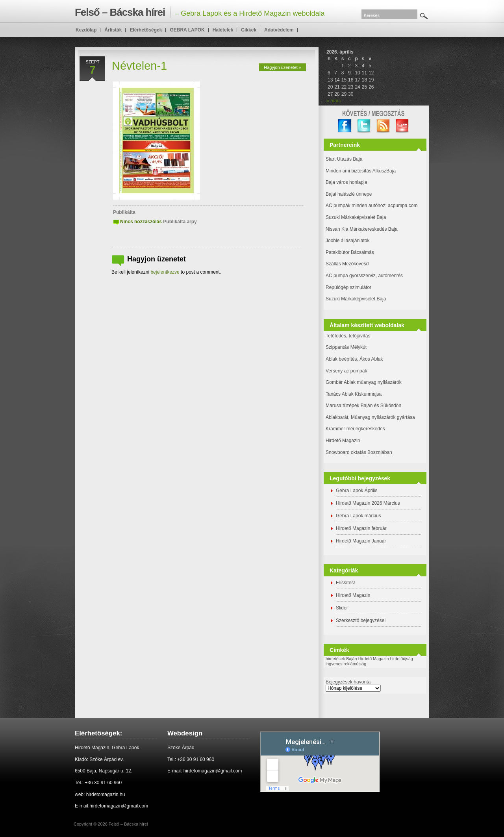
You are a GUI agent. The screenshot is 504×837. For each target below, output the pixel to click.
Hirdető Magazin (343, 441)
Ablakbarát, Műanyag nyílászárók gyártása (370, 417)
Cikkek (249, 30)
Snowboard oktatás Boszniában (359, 452)
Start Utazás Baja (344, 159)
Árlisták (113, 30)
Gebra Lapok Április (357, 491)
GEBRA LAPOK (187, 30)
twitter (364, 126)
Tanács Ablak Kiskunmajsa (354, 394)
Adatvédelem (279, 30)
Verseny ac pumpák (347, 371)
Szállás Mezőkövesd (347, 264)
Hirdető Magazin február (361, 528)
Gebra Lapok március (359, 516)
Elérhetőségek (146, 30)
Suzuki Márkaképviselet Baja (356, 217)
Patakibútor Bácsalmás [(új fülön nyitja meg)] (350, 252)
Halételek (223, 30)
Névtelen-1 (139, 66)
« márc (334, 101)
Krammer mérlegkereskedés (355, 429)
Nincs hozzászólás (141, 222)
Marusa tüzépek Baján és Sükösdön (363, 406)
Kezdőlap (86, 30)
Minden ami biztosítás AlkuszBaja (361, 171)
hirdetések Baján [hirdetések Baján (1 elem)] (341, 659)
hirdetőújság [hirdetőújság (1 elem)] (402, 659)
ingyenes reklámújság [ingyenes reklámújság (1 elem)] (346, 664)
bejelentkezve (165, 272)
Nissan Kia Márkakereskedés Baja (362, 229)
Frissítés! (346, 583)
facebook (345, 126)
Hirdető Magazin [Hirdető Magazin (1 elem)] (374, 659)
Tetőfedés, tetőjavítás (348, 336)
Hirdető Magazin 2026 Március (368, 503)
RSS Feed (383, 126)
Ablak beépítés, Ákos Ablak (354, 359)
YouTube (403, 126)
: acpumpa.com (401, 206)
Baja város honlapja (346, 182)
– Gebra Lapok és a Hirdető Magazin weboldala (200, 12)
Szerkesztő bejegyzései (361, 620)
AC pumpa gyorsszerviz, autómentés (364, 276)
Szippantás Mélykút (346, 347)
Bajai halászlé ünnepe (349, 194)
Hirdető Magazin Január (361, 541)
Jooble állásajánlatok (347, 241)
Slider (342, 608)
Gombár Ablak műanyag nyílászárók (364, 382)
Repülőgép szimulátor (348, 287)
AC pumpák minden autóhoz (355, 206)
